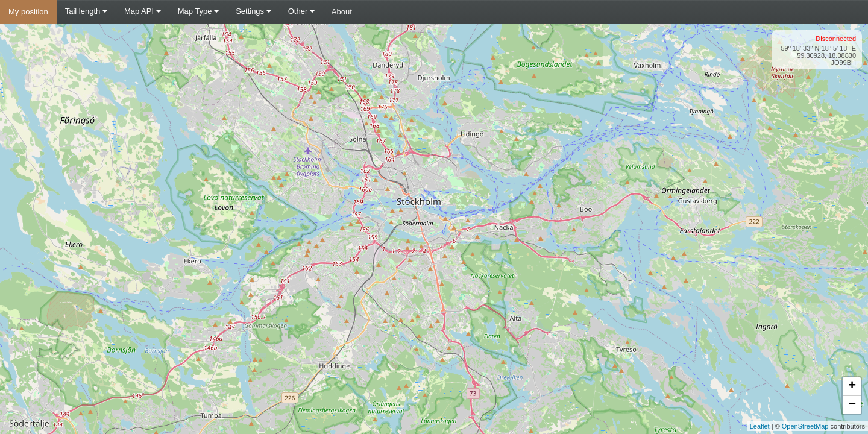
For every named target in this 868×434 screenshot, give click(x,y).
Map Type (198, 11)
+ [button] (852, 386)
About (342, 12)
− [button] (852, 405)
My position (28, 12)
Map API (143, 11)
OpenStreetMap (805, 426)
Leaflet (760, 426)
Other (301, 11)
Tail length (86, 11)
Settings (253, 11)
